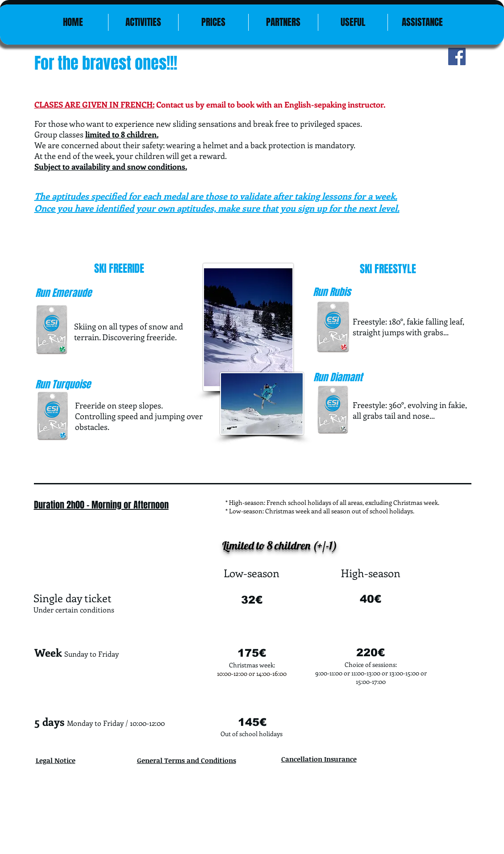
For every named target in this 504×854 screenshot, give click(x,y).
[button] (353, 22)
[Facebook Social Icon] (457, 56)
